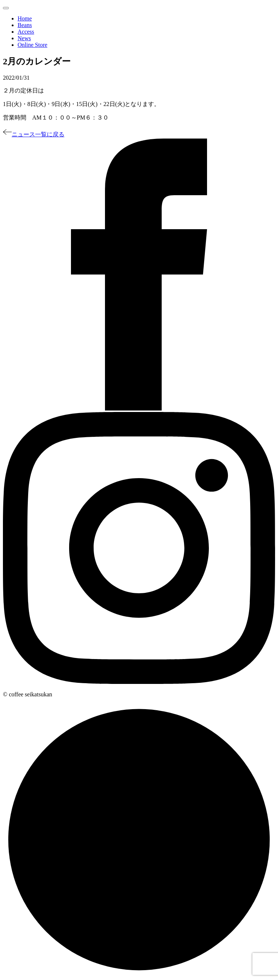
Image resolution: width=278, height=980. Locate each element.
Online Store (32, 45)
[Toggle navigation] (6, 8)
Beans (25, 25)
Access (26, 32)
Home (25, 18)
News (24, 38)
